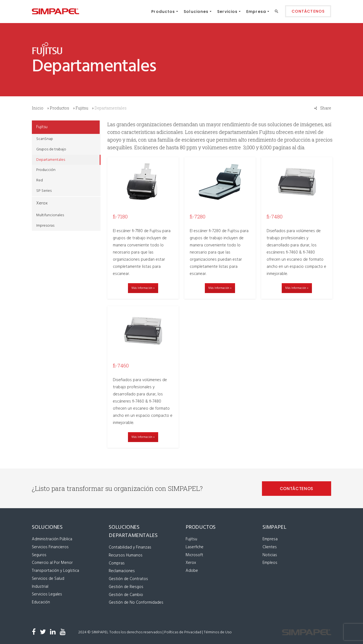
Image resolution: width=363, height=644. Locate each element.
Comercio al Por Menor (52, 563)
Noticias (270, 555)
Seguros (39, 555)
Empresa (270, 539)
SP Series (44, 191)
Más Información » (143, 288)
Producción (46, 170)
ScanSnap (45, 139)
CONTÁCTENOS (297, 488)
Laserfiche (195, 547)
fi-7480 (275, 216)
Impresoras (45, 226)
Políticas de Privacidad (183, 632)
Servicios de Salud (48, 578)
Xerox (42, 203)
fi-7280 (198, 216)
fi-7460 (121, 365)
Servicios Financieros (50, 547)
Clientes (270, 547)
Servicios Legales (47, 594)
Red (40, 180)
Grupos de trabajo (51, 149)
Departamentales (51, 160)
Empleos (270, 563)
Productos (59, 108)
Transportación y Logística (55, 570)
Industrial (40, 586)
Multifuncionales (50, 215)
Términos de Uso (218, 632)
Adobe (192, 570)
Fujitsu (82, 108)
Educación (41, 602)
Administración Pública (52, 539)
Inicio (38, 108)
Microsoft (194, 555)
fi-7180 (120, 216)
